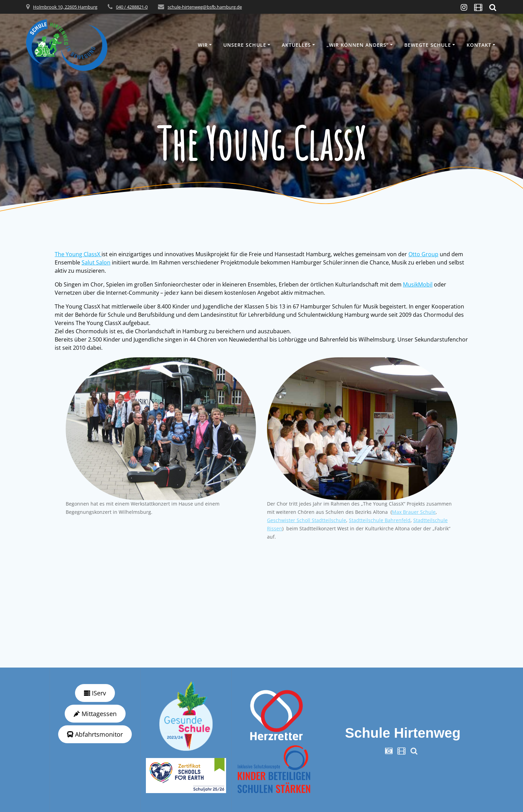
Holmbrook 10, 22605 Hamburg (65, 7)
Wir (203, 45)
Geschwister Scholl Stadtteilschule (307, 520)
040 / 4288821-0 (132, 7)
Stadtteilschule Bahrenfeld (380, 520)
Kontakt (479, 45)
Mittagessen (95, 714)
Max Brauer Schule (414, 512)
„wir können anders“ (358, 45)
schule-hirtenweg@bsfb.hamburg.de (205, 7)
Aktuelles (296, 45)
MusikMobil (418, 284)
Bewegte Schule (428, 45)
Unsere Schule (245, 45)
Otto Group (423, 254)
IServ (95, 693)
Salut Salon (96, 262)
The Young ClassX (78, 254)
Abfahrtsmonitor (95, 734)
